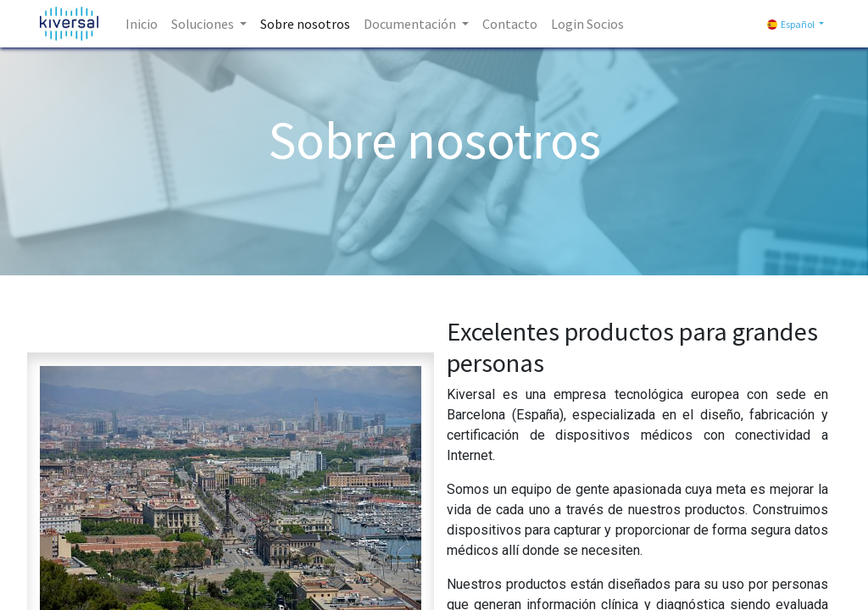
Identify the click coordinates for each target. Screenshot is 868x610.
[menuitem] (142, 24)
